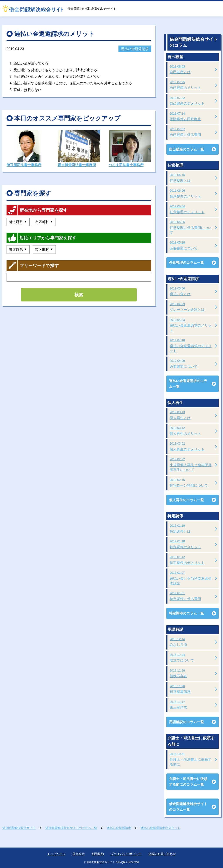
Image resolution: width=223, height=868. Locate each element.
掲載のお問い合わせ (162, 854)
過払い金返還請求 (135, 49)
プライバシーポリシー (126, 854)
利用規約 (98, 854)
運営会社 (79, 854)
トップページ (56, 854)
